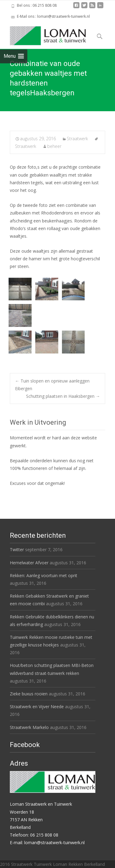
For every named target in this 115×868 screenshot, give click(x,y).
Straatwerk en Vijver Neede (37, 707)
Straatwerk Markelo (29, 727)
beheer (54, 146)
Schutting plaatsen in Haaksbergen (63, 396)
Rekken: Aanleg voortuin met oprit (44, 575)
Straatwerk (77, 139)
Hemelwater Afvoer (29, 563)
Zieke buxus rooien (29, 694)
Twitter (17, 549)
